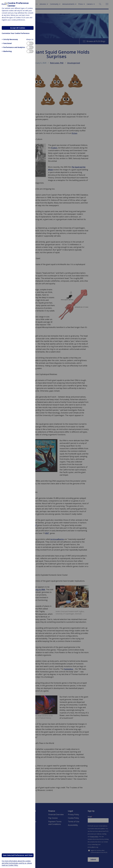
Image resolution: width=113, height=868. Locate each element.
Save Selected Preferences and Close (18, 855)
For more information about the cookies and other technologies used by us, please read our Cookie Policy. (17, 863)
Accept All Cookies (18, 28)
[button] (10, 39)
